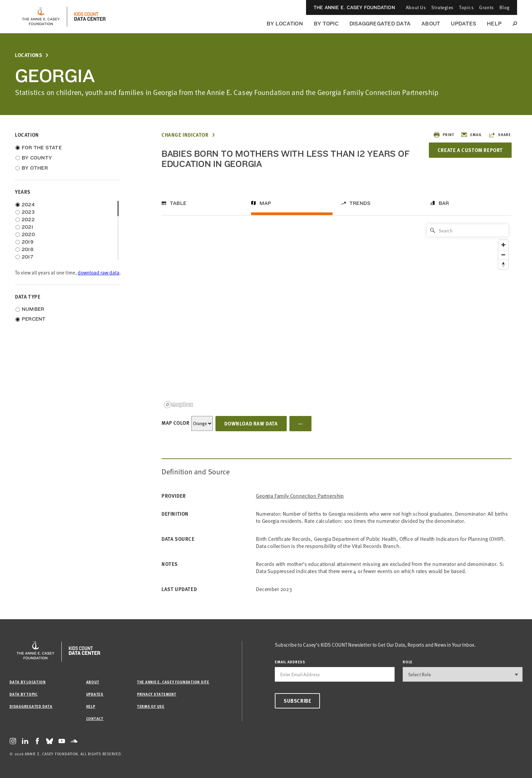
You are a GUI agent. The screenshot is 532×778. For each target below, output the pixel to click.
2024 (28, 205)
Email (471, 135)
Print (444, 135)
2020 (28, 234)
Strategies (442, 7)
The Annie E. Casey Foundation (354, 7)
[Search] (468, 230)
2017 (27, 257)
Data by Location (27, 682)
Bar (444, 203)
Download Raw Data (251, 423)
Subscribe (297, 701)
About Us (416, 7)
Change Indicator (185, 135)
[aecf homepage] (41, 17)
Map (265, 203)
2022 (28, 220)
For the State (42, 148)
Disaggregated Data (380, 24)
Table (178, 203)
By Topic (326, 24)
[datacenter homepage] (90, 17)
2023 (28, 212)
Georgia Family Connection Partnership (300, 496)
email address (290, 662)
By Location (285, 24)
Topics (466, 7)
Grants (486, 7)
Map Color (175, 423)
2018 (28, 249)
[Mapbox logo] (178, 405)
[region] (337, 316)
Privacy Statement (157, 694)
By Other (35, 168)
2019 (28, 242)
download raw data (99, 273)
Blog (505, 7)
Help (494, 24)
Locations (28, 55)
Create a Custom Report (470, 150)
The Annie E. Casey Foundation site (173, 682)
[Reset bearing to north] (503, 264)
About (431, 24)
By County (37, 158)
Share (500, 135)
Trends (360, 203)
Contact (95, 718)
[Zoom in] (503, 245)
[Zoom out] (503, 255)
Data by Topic (24, 694)
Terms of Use (151, 706)
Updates (463, 24)
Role (408, 662)
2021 (27, 227)
